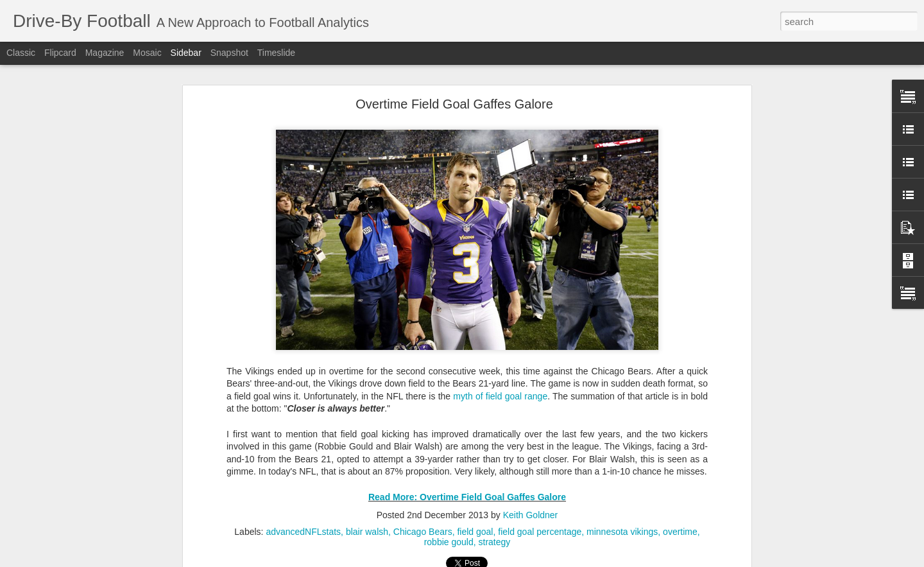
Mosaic (147, 53)
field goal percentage (540, 532)
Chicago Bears (423, 532)
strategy (495, 542)
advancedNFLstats (303, 532)
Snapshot (229, 53)
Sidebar (186, 53)
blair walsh (367, 532)
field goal (475, 532)
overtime (680, 532)
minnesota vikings (622, 532)
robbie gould (449, 542)
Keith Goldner (531, 515)
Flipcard (60, 53)
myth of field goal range (500, 396)
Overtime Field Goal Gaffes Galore (454, 104)
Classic (21, 53)
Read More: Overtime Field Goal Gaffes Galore (467, 497)
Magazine (105, 53)
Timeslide (276, 53)
